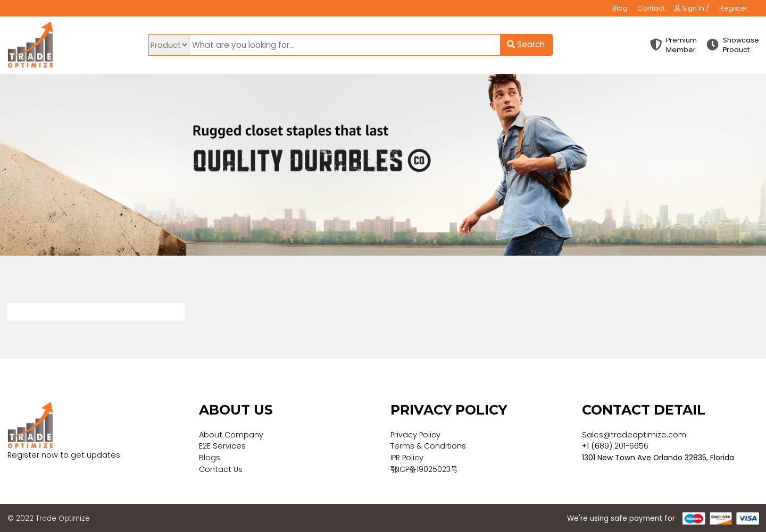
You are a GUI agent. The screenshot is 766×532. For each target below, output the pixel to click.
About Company (231, 435)
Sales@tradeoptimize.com (634, 435)
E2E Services (222, 446)
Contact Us (221, 469)
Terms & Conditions (428, 446)
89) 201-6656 (624, 446)
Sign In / (692, 8)
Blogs (210, 458)
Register (734, 8)
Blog (620, 8)
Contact (651, 8)
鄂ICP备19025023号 (424, 469)
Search (526, 44)
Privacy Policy (415, 435)
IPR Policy (407, 458)
